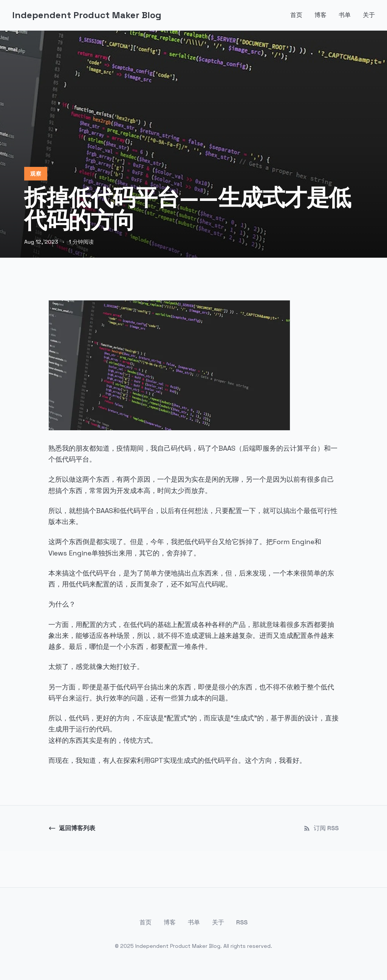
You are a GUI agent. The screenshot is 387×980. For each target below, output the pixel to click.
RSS (242, 922)
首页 (296, 15)
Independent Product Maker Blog (87, 15)
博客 (320, 15)
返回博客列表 (72, 828)
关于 (369, 15)
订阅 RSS (321, 828)
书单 (345, 15)
